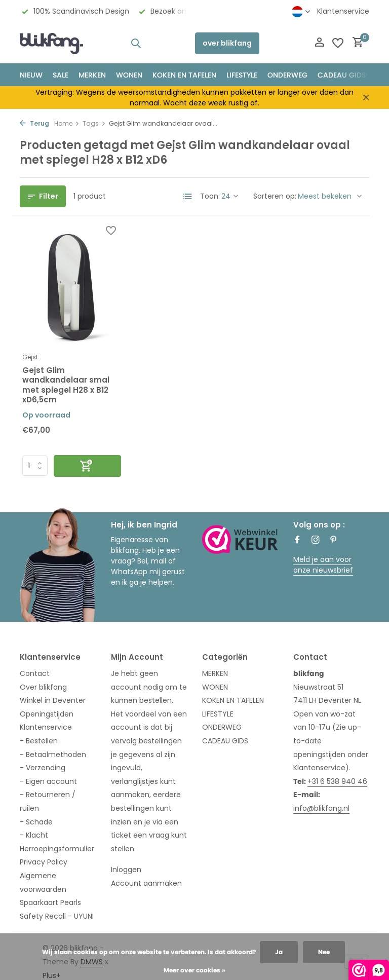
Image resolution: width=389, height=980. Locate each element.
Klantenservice (343, 11)
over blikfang (227, 43)
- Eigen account (48, 781)
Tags (94, 123)
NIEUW (31, 75)
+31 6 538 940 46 (337, 781)
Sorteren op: (275, 196)
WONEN (129, 75)
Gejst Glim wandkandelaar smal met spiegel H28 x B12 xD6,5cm (66, 385)
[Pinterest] (334, 541)
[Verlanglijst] (338, 43)
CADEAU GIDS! (343, 75)
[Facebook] (297, 541)
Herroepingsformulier (57, 849)
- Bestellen (39, 741)
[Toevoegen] (87, 466)
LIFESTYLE (218, 714)
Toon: (210, 196)
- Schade (36, 822)
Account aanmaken (146, 883)
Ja (279, 952)
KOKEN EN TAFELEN (184, 75)
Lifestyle (242, 75)
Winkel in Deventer (53, 700)
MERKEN (92, 75)
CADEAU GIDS (225, 741)
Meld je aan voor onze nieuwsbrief (323, 565)
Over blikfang (43, 687)
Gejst (30, 357)
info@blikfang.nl (321, 808)
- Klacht (34, 835)
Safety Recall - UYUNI (57, 916)
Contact (35, 673)
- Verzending (43, 768)
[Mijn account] (319, 43)
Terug (34, 123)
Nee (324, 952)
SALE (61, 75)
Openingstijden (47, 714)
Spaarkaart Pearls (50, 902)
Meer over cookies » (194, 970)
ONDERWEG (287, 75)
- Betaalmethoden (53, 755)
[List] (188, 197)
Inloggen (126, 870)
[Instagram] (316, 541)
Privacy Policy (44, 862)
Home (67, 123)
